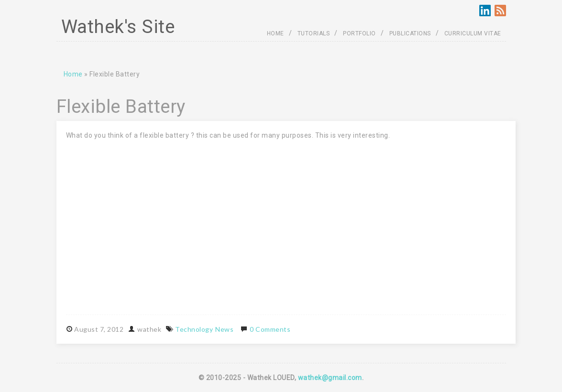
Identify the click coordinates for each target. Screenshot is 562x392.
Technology (194, 329)
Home (73, 74)
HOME (275, 33)
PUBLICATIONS (410, 33)
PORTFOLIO (359, 33)
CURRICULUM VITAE (473, 33)
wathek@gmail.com (330, 378)
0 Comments (270, 329)
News (224, 329)
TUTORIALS (314, 33)
